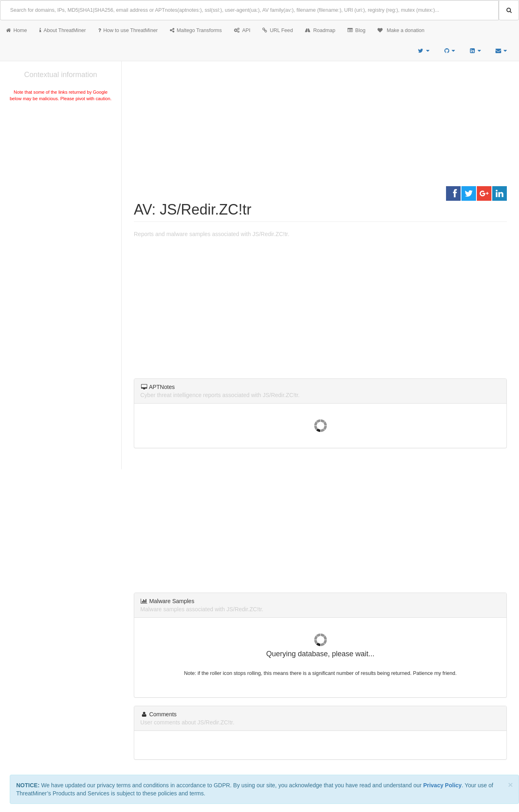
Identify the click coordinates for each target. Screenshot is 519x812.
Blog (356, 30)
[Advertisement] (61, 164)
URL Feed (278, 30)
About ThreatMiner (63, 30)
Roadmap (320, 30)
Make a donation (401, 30)
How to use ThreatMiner (128, 30)
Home (17, 30)
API (242, 30)
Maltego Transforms (196, 30)
